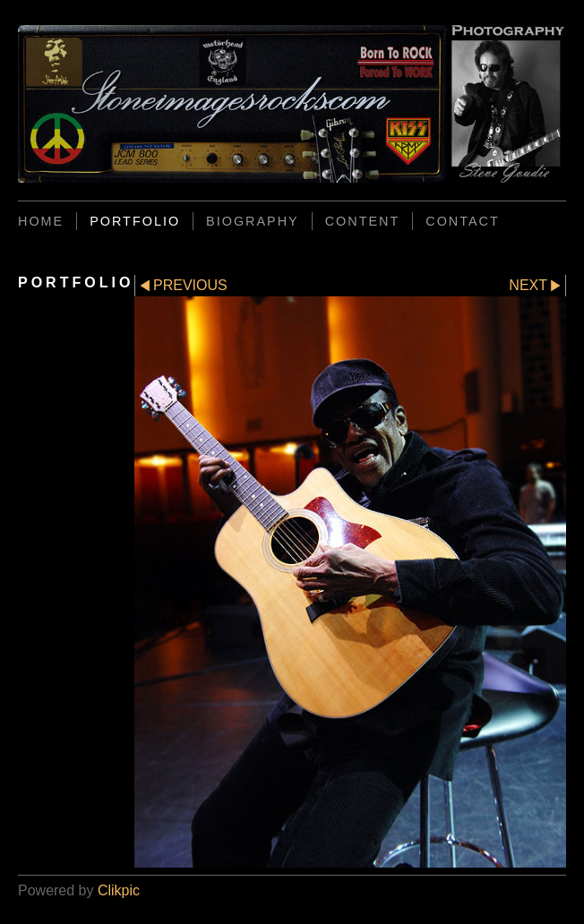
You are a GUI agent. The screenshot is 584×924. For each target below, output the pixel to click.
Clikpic (119, 890)
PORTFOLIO (135, 221)
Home (41, 221)
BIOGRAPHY (253, 221)
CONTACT (462, 221)
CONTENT (363, 221)
